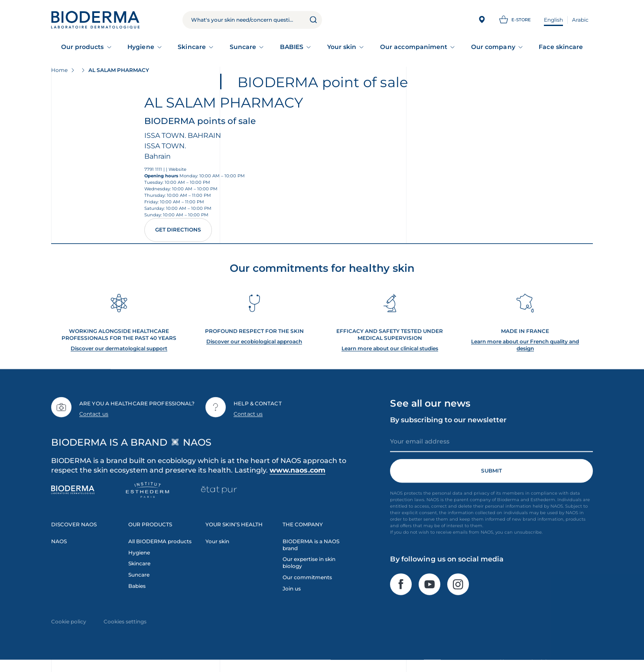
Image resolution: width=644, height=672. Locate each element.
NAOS (59, 546)
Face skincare (561, 47)
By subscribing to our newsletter (448, 424)
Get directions (178, 230)
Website (177, 169)
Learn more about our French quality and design (525, 349)
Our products (83, 47)
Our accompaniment (414, 47)
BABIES (292, 47)
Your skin (342, 47)
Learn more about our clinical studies (390, 353)
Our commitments (307, 582)
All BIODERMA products (160, 546)
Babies (137, 591)
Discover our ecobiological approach (254, 346)
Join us (292, 593)
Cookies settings (125, 626)
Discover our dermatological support (119, 353)
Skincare (192, 47)
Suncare (243, 47)
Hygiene (141, 47)
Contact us (94, 419)
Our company (493, 47)
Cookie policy (69, 626)
